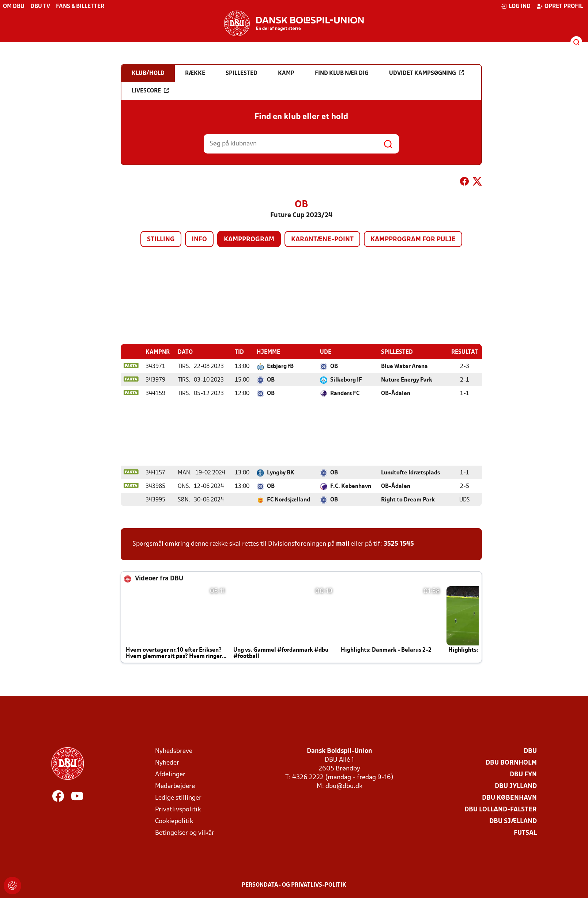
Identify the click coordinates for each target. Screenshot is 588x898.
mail (343, 544)
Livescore (150, 91)
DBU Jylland (516, 786)
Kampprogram (249, 240)
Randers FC (345, 393)
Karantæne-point (322, 240)
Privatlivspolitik (178, 809)
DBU (530, 751)
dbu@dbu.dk (344, 786)
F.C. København (351, 486)
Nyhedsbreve (174, 751)
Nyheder (167, 763)
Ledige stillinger (178, 798)
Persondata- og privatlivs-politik (294, 885)
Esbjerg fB (280, 366)
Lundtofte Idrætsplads (410, 473)
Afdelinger (170, 774)
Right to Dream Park (408, 500)
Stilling (161, 240)
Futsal (525, 833)
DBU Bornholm (511, 763)
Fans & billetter (80, 7)
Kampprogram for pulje (413, 240)
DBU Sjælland (513, 821)
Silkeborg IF (346, 380)
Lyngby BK (281, 473)
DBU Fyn (523, 774)
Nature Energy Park (407, 380)
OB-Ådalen (396, 393)
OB (334, 366)
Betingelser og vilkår (185, 833)
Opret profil (560, 6)
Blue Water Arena (404, 366)
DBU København (509, 798)
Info (199, 240)
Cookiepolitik (174, 821)
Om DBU (14, 7)
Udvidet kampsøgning (427, 73)
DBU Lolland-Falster (501, 809)
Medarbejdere (175, 786)
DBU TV (40, 7)
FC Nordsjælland (289, 500)
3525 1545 (399, 544)
